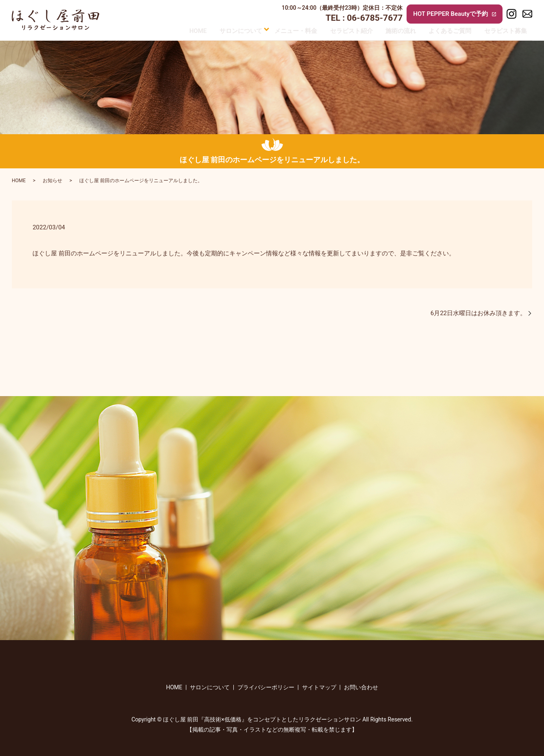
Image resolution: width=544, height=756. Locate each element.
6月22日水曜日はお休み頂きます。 (478, 313)
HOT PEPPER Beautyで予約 (455, 14)
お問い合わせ (361, 687)
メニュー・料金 (284, 31)
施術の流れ (397, 31)
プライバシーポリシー (266, 687)
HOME (180, 31)
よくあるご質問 (451, 31)
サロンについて (227, 31)
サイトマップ (319, 687)
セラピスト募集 (511, 31)
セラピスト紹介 (344, 31)
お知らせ (52, 181)
